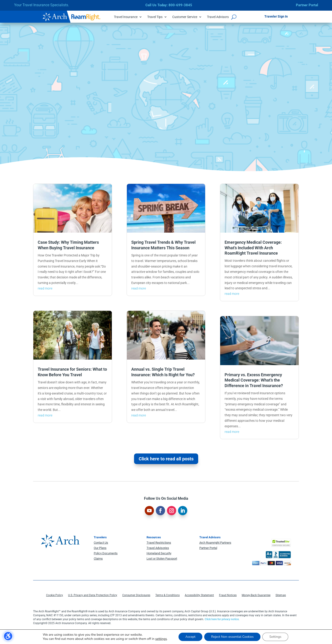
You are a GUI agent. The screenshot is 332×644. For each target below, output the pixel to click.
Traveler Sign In (276, 16)
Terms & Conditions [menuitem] (168, 595)
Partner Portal (307, 5)
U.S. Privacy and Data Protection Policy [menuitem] (93, 595)
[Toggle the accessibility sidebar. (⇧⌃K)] (8, 636)
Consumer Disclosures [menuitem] (136, 595)
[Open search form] (234, 17)
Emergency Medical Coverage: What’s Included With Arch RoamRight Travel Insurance (253, 248)
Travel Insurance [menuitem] (126, 17)
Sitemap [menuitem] (281, 595)
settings (161, 639)
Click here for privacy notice (222, 619)
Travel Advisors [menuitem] (218, 17)
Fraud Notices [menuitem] (228, 595)
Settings (275, 637)
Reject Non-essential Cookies (232, 637)
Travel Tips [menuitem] (155, 17)
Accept (190, 637)
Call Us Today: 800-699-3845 (169, 5)
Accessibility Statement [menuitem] (199, 595)
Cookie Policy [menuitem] (55, 595)
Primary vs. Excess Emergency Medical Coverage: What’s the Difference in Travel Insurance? (254, 380)
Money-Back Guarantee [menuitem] (256, 595)
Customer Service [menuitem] (185, 17)
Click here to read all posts (166, 459)
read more (45, 288)
